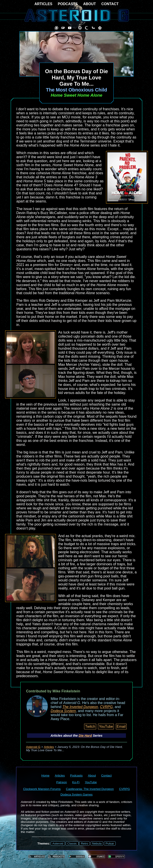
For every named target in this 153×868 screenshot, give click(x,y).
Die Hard (85, 736)
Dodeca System (63, 711)
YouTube (106, 727)
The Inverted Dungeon (80, 707)
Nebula (97, 844)
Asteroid (58, 844)
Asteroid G (33, 747)
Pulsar (110, 844)
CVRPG (106, 707)
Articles (49, 747)
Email (121, 727)
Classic (72, 844)
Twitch (90, 727)
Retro (84, 844)
